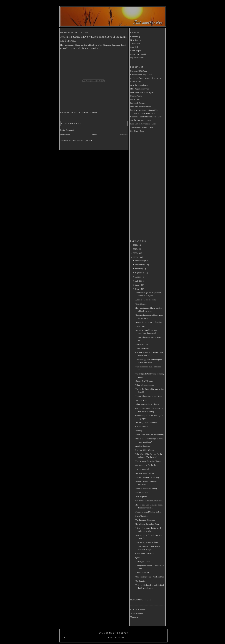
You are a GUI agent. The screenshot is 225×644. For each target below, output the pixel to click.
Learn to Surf (136, 82)
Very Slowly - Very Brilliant (147, 542)
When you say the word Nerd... (148, 404)
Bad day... (139, 431)
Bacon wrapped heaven (145, 473)
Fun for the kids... (142, 493)
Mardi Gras (135, 99)
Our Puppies (140, 581)
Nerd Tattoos (136, 40)
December (140, 261)
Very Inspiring (141, 497)
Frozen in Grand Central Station (148, 512)
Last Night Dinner (143, 562)
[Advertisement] (143, 186)
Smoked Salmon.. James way (147, 477)
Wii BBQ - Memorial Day (146, 422)
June (137, 285)
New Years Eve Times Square (142, 92)
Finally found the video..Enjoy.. (148, 461)
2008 (135, 257)
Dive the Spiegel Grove (140, 85)
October (139, 269)
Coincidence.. (141, 304)
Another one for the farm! (146, 300)
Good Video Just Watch (145, 554)
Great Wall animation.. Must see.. (149, 501)
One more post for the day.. (146, 465)
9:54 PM (94, 112)
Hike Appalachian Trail (140, 89)
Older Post (123, 135)
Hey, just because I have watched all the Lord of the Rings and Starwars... (93, 39)
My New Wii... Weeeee (145, 450)
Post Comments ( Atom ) (82, 140)
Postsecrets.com (142, 344)
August (139, 277)
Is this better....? (142, 400)
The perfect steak (142, 469)
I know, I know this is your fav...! (149, 396)
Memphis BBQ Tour (139, 71)
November (140, 265)
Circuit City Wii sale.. (144, 381)
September (140, 273)
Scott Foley (135, 47)
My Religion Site (137, 58)
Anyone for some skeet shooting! (149, 322)
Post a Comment (67, 130)
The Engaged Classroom (145, 520)
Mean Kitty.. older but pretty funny (150, 435)
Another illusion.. (142, 446)
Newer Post (65, 135)
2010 (135, 249)
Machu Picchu (136, 96)
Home (94, 135)
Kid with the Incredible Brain (147, 524)
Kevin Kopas (136, 51)
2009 (135, 253)
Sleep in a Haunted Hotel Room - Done (146, 117)
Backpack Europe (137, 103)
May (137, 289)
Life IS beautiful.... (143, 573)
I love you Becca (142, 348)
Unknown (134, 617)
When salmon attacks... (145, 385)
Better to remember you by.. (147, 489)
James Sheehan (136, 613)
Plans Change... (142, 516)
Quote (138, 558)
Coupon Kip (135, 36)
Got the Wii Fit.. (142, 427)
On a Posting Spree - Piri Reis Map (150, 577)
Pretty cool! (140, 326)
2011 (135, 245)
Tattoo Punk (135, 43)
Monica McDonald (138, 54)
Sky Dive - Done (137, 131)
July (137, 281)
